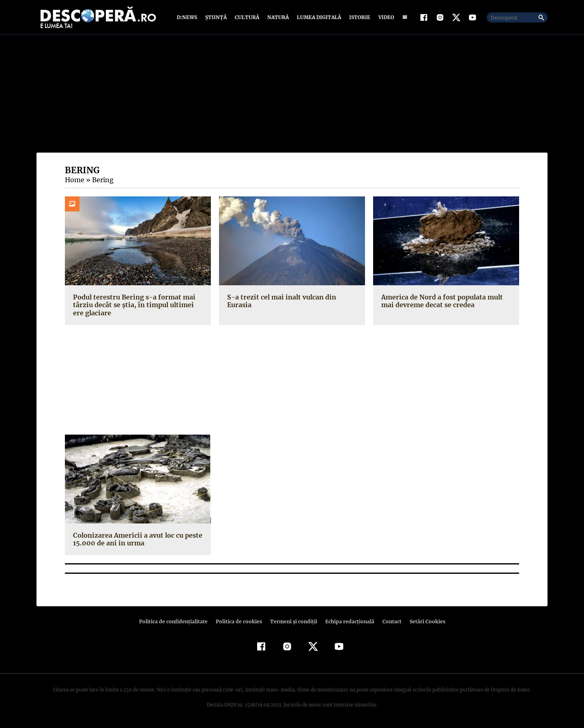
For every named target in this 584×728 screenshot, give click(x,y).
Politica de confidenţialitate (177, 621)
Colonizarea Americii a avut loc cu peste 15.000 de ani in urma (136, 539)
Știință (216, 17)
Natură (277, 17)
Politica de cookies (240, 621)
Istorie (358, 17)
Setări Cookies (423, 621)
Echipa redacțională (347, 621)
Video (385, 17)
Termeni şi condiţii (292, 621)
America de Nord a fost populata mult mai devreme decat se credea (441, 301)
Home (74, 180)
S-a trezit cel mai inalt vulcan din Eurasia (292, 297)
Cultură (247, 17)
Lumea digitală (318, 17)
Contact (389, 621)
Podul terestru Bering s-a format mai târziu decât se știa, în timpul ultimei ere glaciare (137, 305)
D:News (188, 17)
